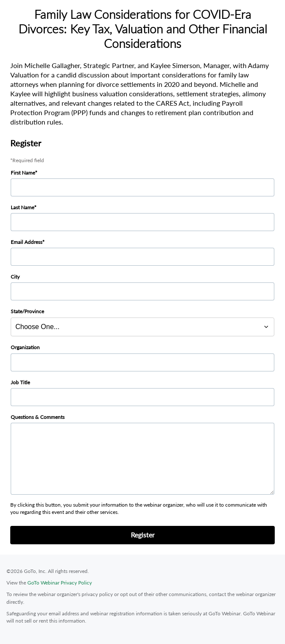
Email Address (26, 242)
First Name (23, 173)
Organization (25, 347)
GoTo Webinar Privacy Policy (60, 583)
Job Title (20, 382)
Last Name (22, 207)
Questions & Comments (38, 417)
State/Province (27, 311)
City (15, 277)
